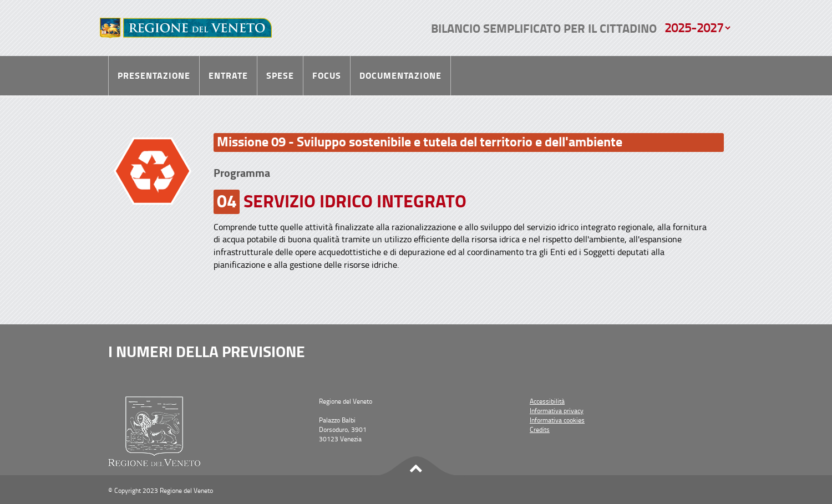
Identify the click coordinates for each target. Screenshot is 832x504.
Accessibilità (547, 401)
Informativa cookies (557, 420)
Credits (540, 429)
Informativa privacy (557, 411)
